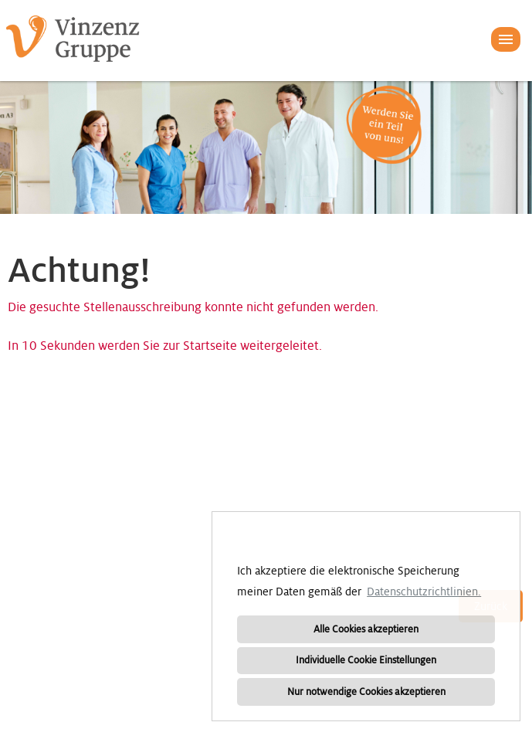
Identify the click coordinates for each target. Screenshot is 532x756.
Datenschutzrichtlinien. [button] (424, 592)
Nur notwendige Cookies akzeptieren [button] (366, 692)
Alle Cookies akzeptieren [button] (366, 629)
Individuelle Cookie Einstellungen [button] (366, 660)
